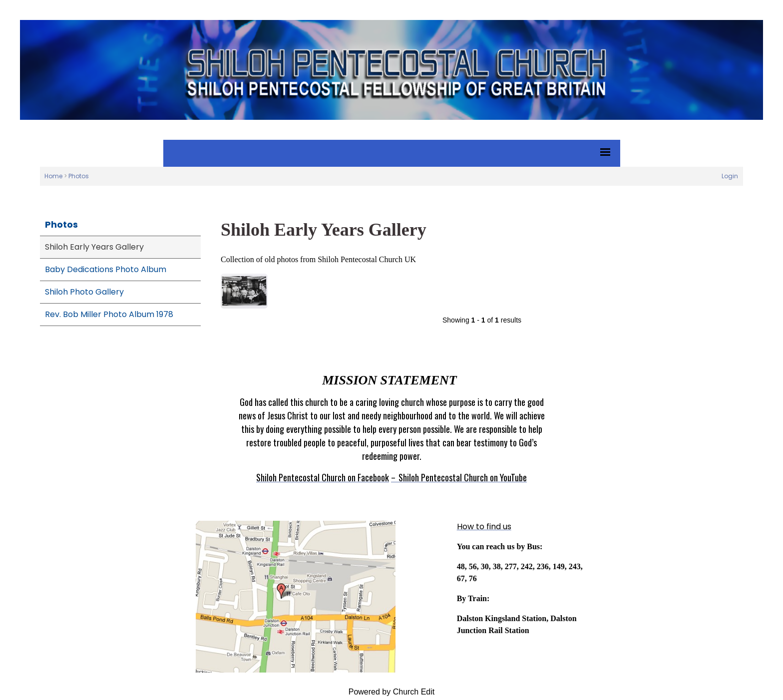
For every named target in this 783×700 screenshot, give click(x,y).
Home (53, 176)
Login (730, 176)
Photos (79, 176)
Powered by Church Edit (392, 692)
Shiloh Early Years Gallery (94, 247)
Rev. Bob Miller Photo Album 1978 (109, 314)
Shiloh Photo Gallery (84, 292)
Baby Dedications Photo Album (106, 269)
